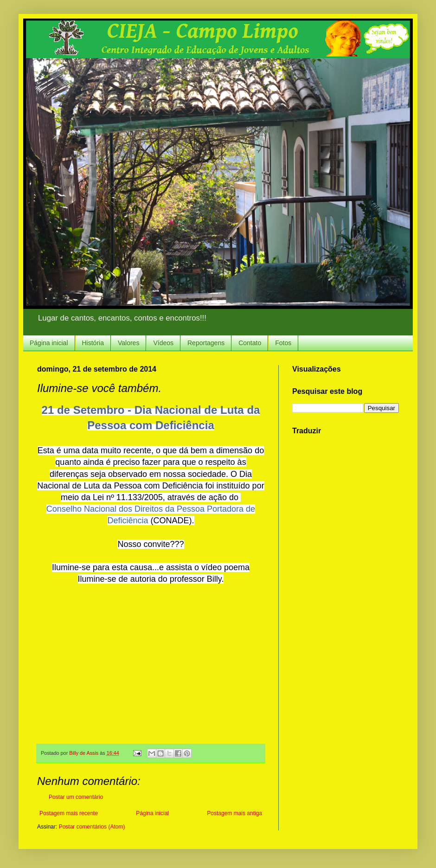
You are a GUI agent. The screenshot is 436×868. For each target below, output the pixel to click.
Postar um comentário (76, 797)
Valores (128, 343)
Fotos (283, 343)
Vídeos (163, 343)
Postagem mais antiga (234, 813)
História (93, 343)
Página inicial (49, 343)
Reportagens (206, 343)
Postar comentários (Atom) (92, 827)
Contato (250, 343)
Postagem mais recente (69, 813)
